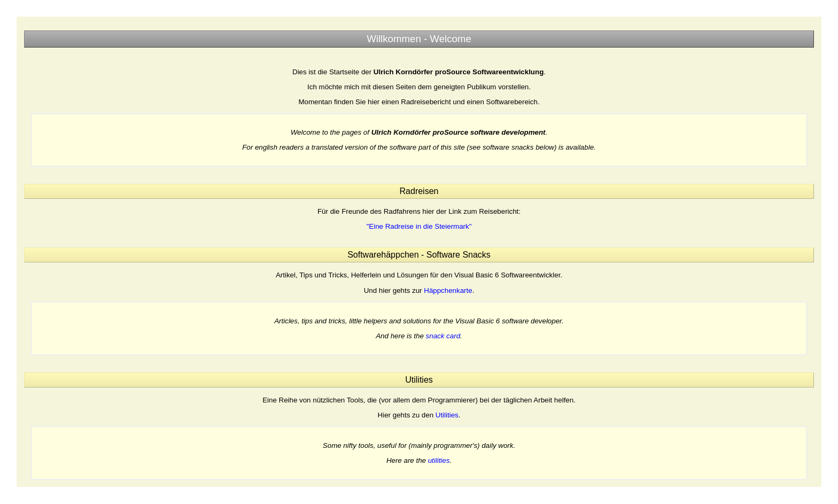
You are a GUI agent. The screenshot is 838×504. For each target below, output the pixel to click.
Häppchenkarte (448, 290)
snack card (443, 336)
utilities (439, 460)
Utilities (447, 415)
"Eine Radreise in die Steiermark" (419, 226)
